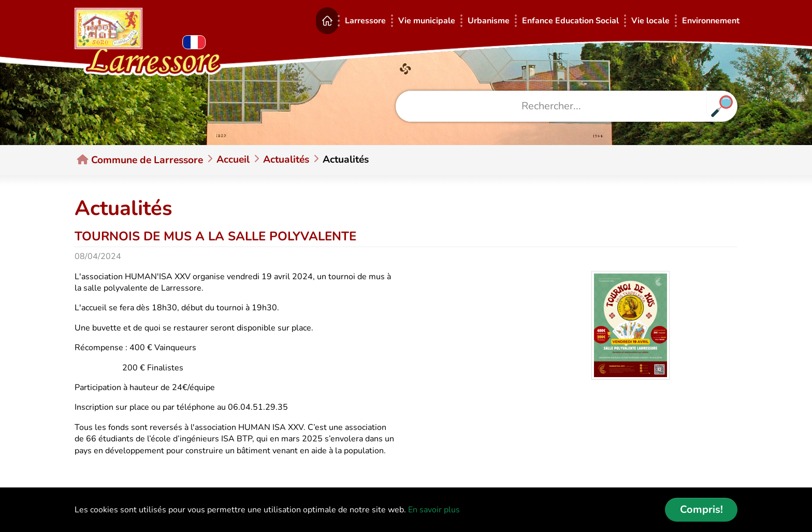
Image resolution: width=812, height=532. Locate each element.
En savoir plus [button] (434, 510)
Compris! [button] (701, 509)
